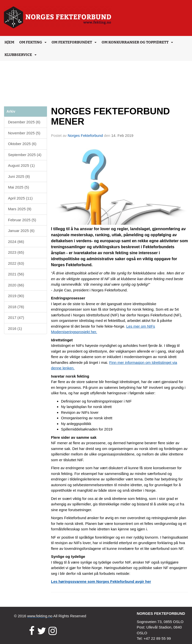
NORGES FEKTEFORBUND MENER (110, 116)
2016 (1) (15, 328)
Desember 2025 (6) (24, 122)
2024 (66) (16, 242)
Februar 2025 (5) (22, 220)
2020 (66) (16, 285)
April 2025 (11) (20, 198)
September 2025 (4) (25, 155)
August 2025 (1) (21, 165)
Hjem (9, 42)
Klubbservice (20, 55)
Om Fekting (33, 42)
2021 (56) (16, 274)
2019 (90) (16, 296)
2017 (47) (16, 318)
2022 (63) (16, 263)
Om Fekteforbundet (74, 42)
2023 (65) (16, 252)
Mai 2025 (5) (18, 187)
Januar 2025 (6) (21, 231)
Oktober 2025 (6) (22, 144)
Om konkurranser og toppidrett (137, 42)
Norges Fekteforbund (85, 135)
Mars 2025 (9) (20, 209)
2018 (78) (16, 307)
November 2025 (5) (24, 133)
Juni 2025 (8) (19, 176)
